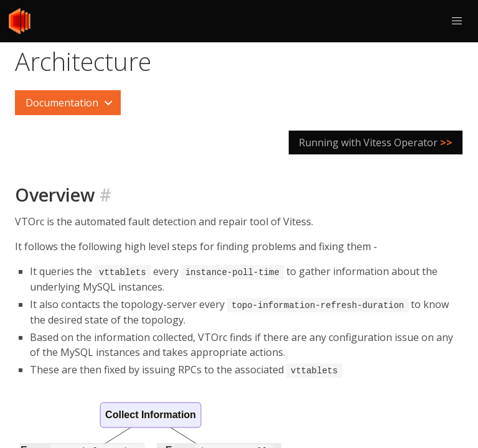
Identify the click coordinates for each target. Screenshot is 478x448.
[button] (457, 21)
